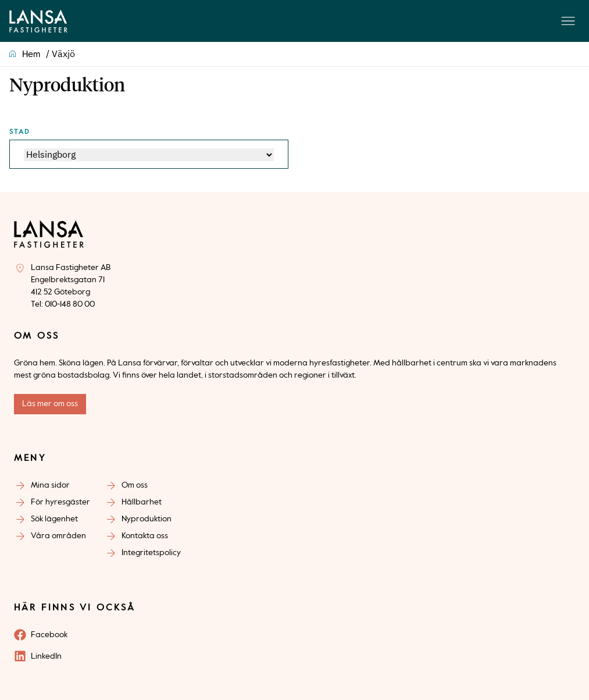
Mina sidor (50, 485)
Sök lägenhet (54, 519)
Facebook (49, 635)
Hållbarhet (142, 502)
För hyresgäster (60, 502)
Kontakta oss (145, 536)
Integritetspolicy (151, 553)
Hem (31, 55)
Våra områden (58, 536)
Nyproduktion (147, 519)
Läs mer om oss (50, 404)
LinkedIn (46, 656)
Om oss (135, 485)
